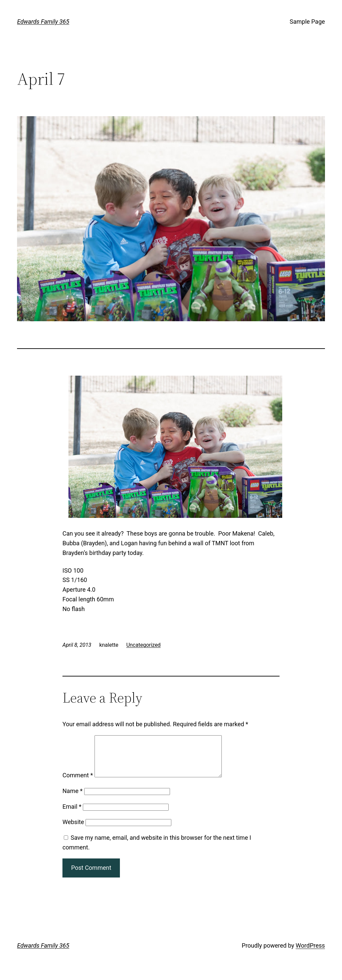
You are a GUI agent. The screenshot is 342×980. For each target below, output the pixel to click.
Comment (78, 783)
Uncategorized (143, 645)
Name (72, 799)
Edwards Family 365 (43, 22)
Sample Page (307, 22)
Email (72, 815)
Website (73, 830)
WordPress (310, 953)
